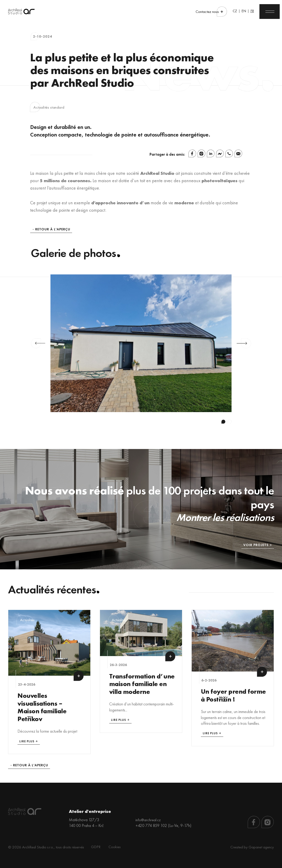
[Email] (238, 153)
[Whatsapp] (229, 153)
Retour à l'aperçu (53, 229)
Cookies (114, 845)
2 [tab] (230, 422)
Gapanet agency (261, 845)
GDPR (96, 845)
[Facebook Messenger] (220, 153)
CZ (228, 11)
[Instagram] (201, 153)
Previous (38, 343)
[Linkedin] (211, 153)
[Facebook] (192, 153)
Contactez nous (200, 12)
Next (244, 343)
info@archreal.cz (149, 817)
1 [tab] (223, 422)
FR (246, 11)
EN (237, 11)
